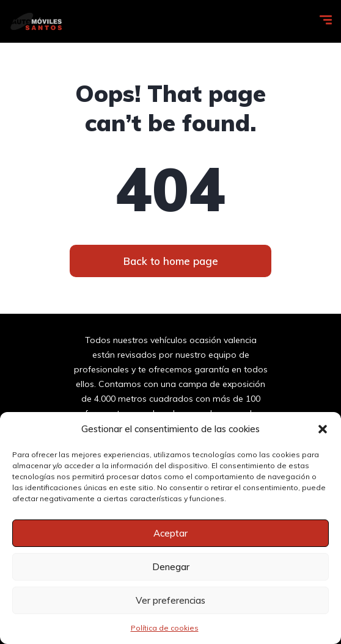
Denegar (171, 567)
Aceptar (170, 533)
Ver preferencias (170, 600)
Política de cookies (165, 628)
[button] (323, 429)
